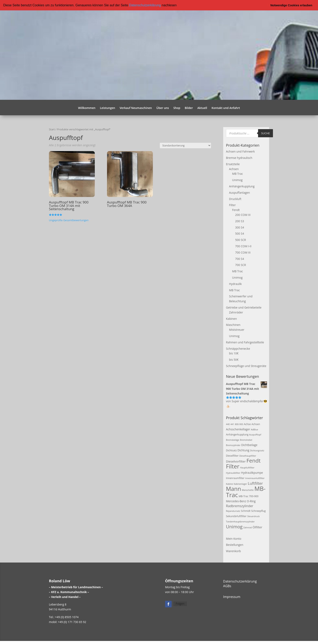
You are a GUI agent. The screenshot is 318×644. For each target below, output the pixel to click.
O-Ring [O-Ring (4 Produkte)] (251, 501)
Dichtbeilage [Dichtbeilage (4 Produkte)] (249, 445)
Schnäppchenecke (238, 348)
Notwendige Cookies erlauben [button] (291, 5)
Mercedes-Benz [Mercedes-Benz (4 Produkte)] (236, 501)
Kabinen (231, 318)
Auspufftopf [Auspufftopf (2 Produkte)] (255, 435)
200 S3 (240, 221)
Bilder (189, 108)
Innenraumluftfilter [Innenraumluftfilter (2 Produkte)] (255, 478)
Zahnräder (236, 312)
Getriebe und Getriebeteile (244, 307)
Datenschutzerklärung (145, 5)
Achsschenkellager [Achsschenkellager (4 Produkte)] (238, 429)
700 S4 (240, 259)
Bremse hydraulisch (239, 158)
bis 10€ (234, 353)
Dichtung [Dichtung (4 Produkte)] (243, 450)
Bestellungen (235, 545)
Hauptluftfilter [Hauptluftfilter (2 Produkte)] (247, 468)
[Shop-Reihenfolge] (185, 146)
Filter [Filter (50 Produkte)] (233, 466)
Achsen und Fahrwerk (240, 151)
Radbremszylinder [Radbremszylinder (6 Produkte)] (240, 506)
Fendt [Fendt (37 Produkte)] (253, 460)
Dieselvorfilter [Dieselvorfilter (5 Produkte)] (236, 461)
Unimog (237, 180)
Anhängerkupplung (242, 186)
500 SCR (241, 240)
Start (52, 129)
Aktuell (202, 108)
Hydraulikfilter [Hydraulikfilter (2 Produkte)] (233, 473)
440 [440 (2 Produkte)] (228, 424)
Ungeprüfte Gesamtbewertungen (69, 220)
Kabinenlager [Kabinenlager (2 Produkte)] (240, 484)
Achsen (234, 169)
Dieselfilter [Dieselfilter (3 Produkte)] (232, 456)
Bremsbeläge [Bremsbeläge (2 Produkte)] (233, 440)
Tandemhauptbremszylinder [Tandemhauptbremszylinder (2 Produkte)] (240, 522)
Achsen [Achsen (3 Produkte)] (256, 424)
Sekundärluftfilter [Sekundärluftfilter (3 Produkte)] (236, 516)
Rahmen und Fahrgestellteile (245, 342)
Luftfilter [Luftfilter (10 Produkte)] (255, 483)
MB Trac (238, 174)
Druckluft (235, 199)
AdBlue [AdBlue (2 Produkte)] (255, 429)
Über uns (163, 108)
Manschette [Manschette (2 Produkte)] (248, 490)
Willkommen (87, 108)
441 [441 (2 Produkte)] (232, 424)
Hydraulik (235, 284)
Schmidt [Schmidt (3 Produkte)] (246, 511)
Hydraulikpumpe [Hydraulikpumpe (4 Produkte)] (252, 473)
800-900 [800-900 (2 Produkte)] (239, 424)
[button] (178, 5)
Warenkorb (234, 551)
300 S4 (240, 227)
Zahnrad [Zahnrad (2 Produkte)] (247, 527)
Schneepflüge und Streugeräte (246, 366)
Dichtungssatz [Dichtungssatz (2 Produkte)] (257, 450)
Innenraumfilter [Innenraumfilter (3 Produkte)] (235, 478)
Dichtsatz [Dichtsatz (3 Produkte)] (231, 450)
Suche (266, 133)
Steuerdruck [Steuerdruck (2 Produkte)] (253, 516)
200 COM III (243, 215)
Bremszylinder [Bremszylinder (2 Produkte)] (233, 445)
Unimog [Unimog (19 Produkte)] (234, 526)
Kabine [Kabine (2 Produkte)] (230, 484)
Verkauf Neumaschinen (136, 108)
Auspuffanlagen (240, 192)
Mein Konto (234, 538)
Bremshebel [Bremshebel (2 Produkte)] (246, 440)
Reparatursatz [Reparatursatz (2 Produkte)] (233, 511)
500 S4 (240, 234)
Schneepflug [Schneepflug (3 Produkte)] (258, 511)
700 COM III (243, 252)
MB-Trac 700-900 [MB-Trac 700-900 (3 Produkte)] (249, 496)
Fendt (236, 210)
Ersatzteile (233, 164)
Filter (232, 205)
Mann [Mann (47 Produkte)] (234, 489)
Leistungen (107, 108)
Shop (177, 108)
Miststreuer (237, 330)
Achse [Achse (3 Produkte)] (247, 424)
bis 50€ (234, 360)
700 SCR (241, 265)
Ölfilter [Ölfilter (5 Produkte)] (257, 527)
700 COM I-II (243, 246)
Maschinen (233, 325)
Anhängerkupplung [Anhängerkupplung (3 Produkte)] (237, 435)
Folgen (180, 604)
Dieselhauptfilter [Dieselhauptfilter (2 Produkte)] (248, 456)
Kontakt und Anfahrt (226, 108)
